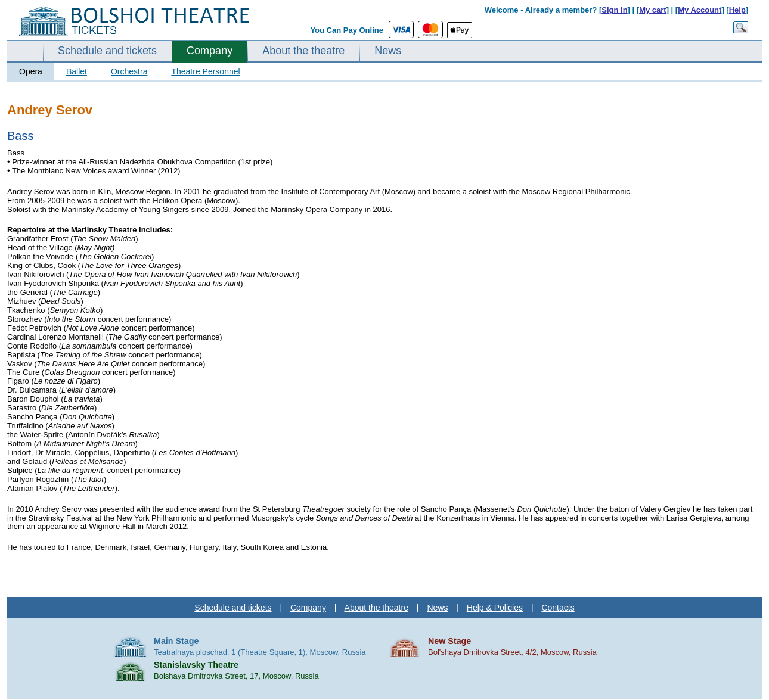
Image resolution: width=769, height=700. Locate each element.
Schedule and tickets (107, 51)
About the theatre (303, 51)
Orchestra (129, 71)
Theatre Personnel (205, 71)
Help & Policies (495, 608)
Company (210, 51)
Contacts (558, 608)
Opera (31, 71)
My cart (653, 10)
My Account (700, 10)
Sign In (614, 10)
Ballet (77, 71)
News (388, 51)
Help (737, 10)
